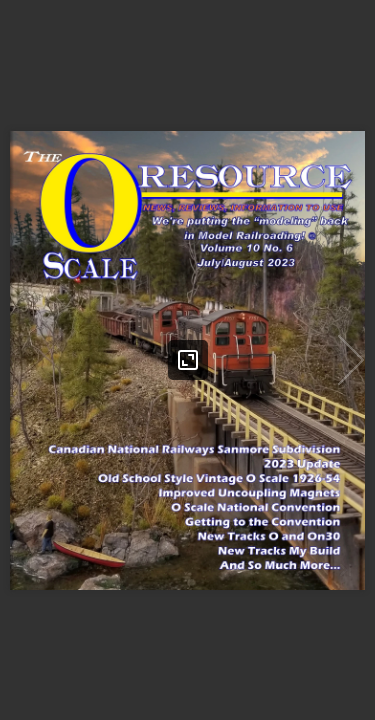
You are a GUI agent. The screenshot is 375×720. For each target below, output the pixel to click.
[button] (351, 360)
